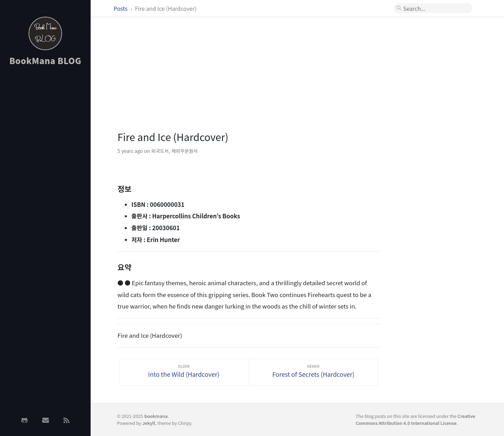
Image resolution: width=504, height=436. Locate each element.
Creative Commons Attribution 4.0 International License (416, 419)
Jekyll (149, 423)
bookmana (156, 416)
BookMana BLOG (45, 60)
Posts (121, 8)
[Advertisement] (45, 182)
